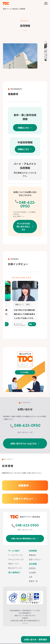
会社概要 (32, 573)
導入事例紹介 (14, 572)
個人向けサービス (15, 568)
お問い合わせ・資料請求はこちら (23, 538)
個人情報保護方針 (25, 613)
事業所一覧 (33, 581)
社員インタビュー (23, 499)
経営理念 (32, 568)
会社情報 (33, 564)
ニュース (25, 623)
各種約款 (25, 618)
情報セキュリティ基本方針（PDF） (25, 616)
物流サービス (13, 564)
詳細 (30, 324)
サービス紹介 (14, 551)
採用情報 (33, 551)
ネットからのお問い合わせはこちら (23, 226)
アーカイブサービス (16, 555)
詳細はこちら (23, 128)
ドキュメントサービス (16, 559)
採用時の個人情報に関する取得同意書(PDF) (25, 621)
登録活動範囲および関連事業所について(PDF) (25, 610)
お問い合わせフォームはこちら (23, 443)
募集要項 (23, 485)
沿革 (31, 577)
